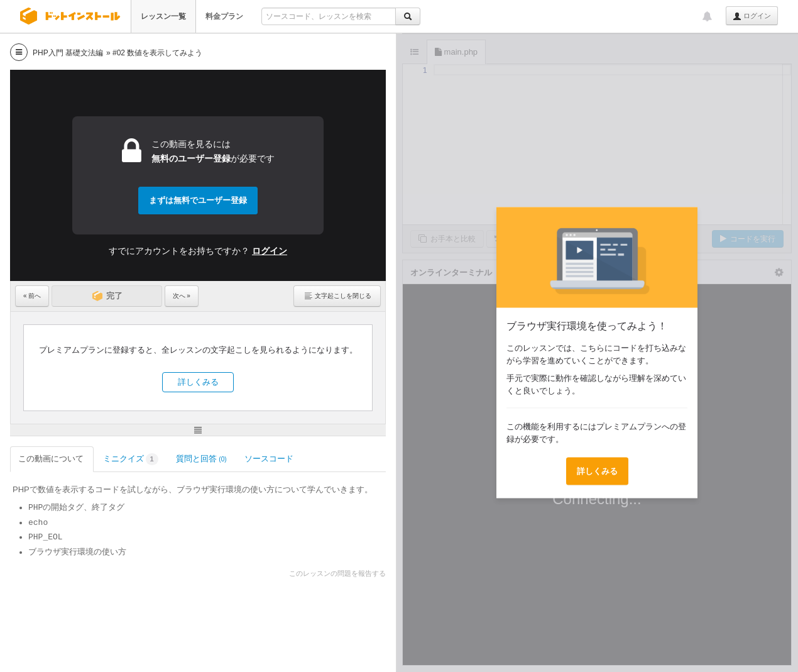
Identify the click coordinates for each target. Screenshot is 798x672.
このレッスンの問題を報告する (337, 573)
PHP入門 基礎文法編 (68, 53)
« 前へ (32, 296)
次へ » (182, 296)
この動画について (52, 459)
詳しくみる (198, 382)
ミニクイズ (131, 459)
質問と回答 (201, 459)
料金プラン (224, 16)
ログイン (752, 16)
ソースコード (270, 459)
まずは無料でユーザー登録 (198, 200)
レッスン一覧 (163, 16)
